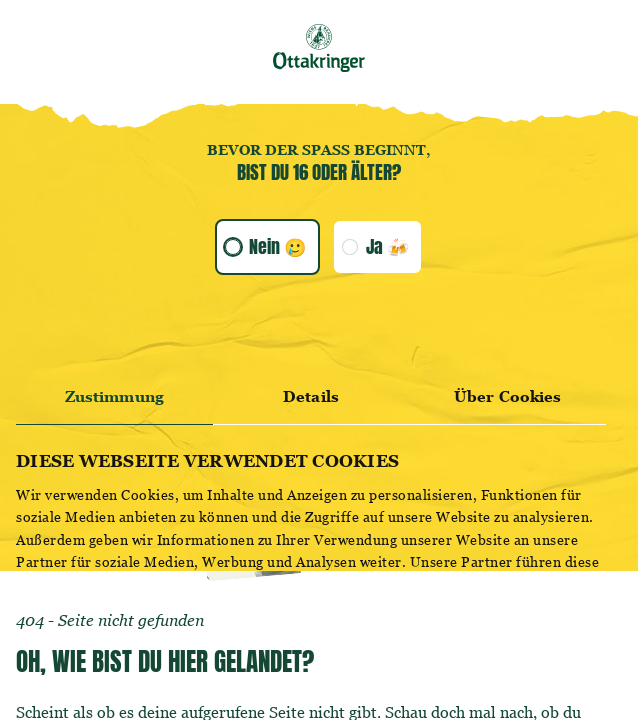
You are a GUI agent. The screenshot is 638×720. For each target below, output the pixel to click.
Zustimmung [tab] (114, 396)
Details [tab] (311, 396)
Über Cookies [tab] (507, 396)
